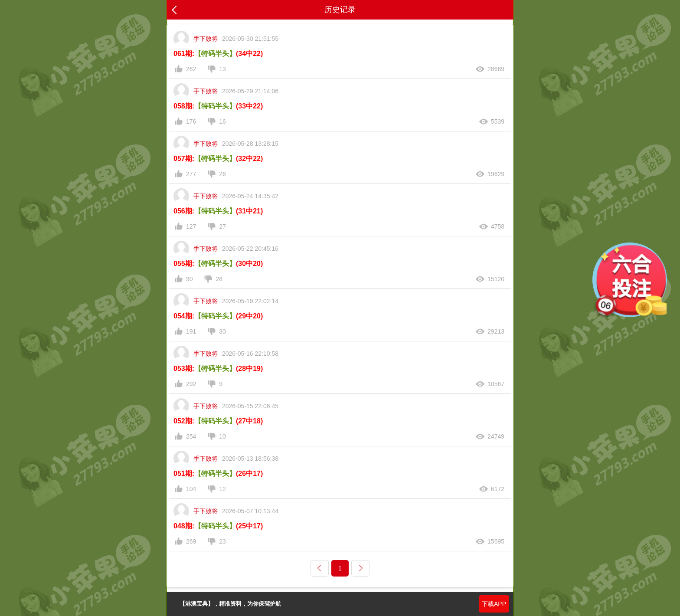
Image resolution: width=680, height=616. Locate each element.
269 (191, 541)
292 (191, 384)
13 (222, 69)
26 (222, 174)
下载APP (494, 604)
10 (222, 436)
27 (222, 226)
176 (191, 121)
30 (222, 331)
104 (191, 489)
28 (219, 279)
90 (190, 279)
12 (222, 489)
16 (222, 121)
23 (222, 541)
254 (191, 436)
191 (191, 331)
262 (191, 69)
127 (191, 226)
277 (191, 174)
